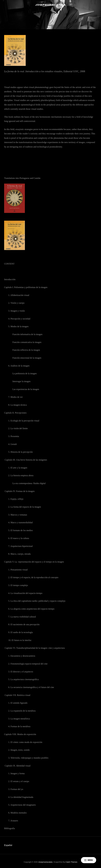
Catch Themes (71, 862)
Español (8, 845)
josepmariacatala (51, 5)
